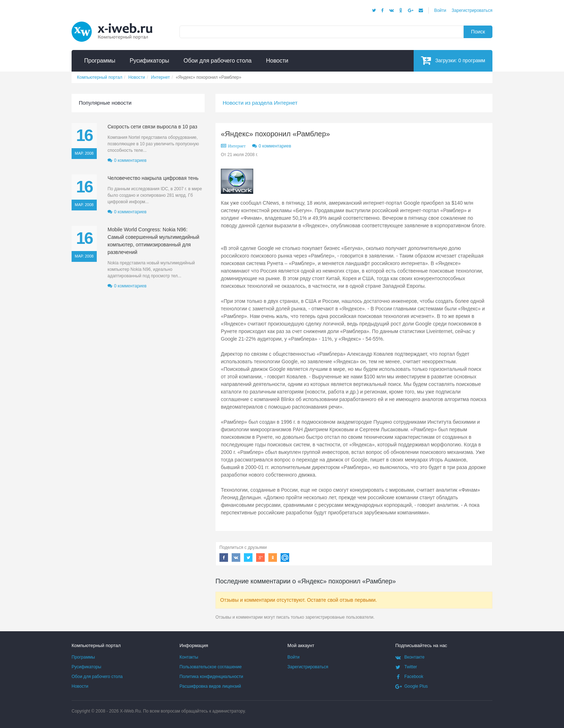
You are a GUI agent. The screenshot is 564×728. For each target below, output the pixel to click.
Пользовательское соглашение (211, 667)
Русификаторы (86, 667)
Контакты (189, 657)
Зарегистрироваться (472, 10)
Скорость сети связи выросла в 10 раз (152, 127)
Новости (80, 686)
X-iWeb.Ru (130, 711)
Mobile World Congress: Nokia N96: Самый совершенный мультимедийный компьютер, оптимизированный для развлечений (153, 241)
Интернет (237, 146)
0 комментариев (275, 146)
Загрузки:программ (453, 60)
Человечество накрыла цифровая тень (153, 178)
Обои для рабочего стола (97, 677)
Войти (440, 10)
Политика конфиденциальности (211, 677)
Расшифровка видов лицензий (210, 686)
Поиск (478, 32)
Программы (83, 657)
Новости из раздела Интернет (260, 103)
